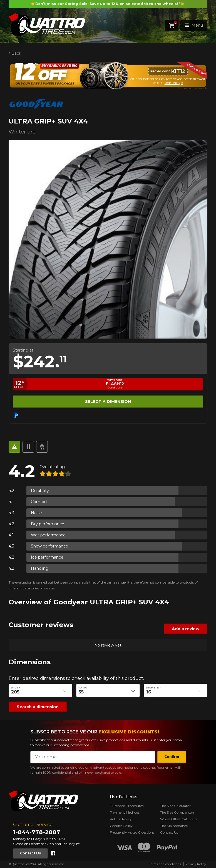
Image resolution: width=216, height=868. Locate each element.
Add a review (186, 629)
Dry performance (48, 524)
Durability (40, 491)
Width (16, 688)
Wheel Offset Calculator (179, 819)
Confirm (172, 757)
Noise (36, 513)
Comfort (39, 502)
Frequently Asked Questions (132, 832)
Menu (194, 25)
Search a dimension (38, 707)
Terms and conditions (165, 864)
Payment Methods (125, 812)
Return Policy (121, 819)
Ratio (83, 688)
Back (16, 53)
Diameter (153, 688)
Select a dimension (108, 402)
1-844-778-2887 (37, 832)
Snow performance (49, 546)
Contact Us (30, 853)
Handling (40, 568)
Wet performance (48, 535)
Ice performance (47, 557)
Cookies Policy (121, 826)
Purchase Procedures (127, 806)
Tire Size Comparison (177, 812)
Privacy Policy (196, 864)
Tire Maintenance (174, 826)
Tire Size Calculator (175, 806)
